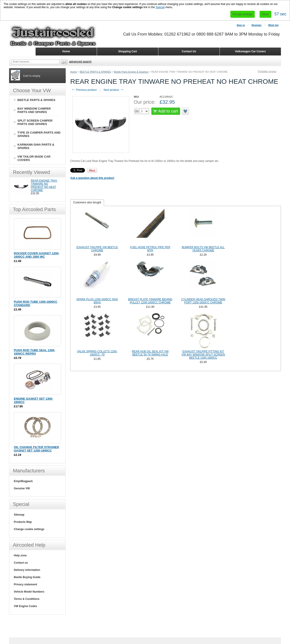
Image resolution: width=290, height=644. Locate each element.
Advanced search (80, 61)
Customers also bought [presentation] (87, 202)
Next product (114, 90)
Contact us (21, 563)
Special (160, 7)
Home (74, 72)
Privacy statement (25, 584)
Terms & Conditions (27, 599)
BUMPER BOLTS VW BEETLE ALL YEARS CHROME (203, 249)
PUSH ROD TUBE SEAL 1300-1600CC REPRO (35, 352)
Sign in (241, 25)
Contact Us (189, 51)
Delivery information (27, 570)
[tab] (87, 203)
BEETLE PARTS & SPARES (95, 72)
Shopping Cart (128, 51)
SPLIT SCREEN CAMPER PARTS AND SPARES (35, 122)
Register (256, 25)
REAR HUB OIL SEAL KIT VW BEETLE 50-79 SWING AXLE (150, 353)
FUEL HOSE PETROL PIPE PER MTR (150, 249)
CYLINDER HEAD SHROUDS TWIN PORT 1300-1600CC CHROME (203, 301)
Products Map (23, 522)
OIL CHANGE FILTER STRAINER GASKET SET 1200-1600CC (36, 449)
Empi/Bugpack (23, 481)
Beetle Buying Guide (27, 577)
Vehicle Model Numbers (29, 592)
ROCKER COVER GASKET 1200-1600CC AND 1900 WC (37, 255)
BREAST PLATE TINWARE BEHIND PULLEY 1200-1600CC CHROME (150, 301)
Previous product (84, 90)
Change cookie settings (29, 529)
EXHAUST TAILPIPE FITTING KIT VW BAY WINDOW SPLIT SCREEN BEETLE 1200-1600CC (203, 355)
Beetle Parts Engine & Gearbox (131, 72)
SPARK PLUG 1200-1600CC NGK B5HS (97, 301)
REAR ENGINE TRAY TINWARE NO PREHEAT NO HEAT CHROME (44, 185)
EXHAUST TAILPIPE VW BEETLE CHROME (97, 249)
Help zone (20, 555)
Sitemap (19, 515)
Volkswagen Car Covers (250, 51)
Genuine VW (22, 488)
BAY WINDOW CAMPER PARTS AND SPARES (34, 110)
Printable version (267, 71)
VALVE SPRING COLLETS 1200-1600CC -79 (97, 353)
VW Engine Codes (25, 606)
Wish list (273, 25)
